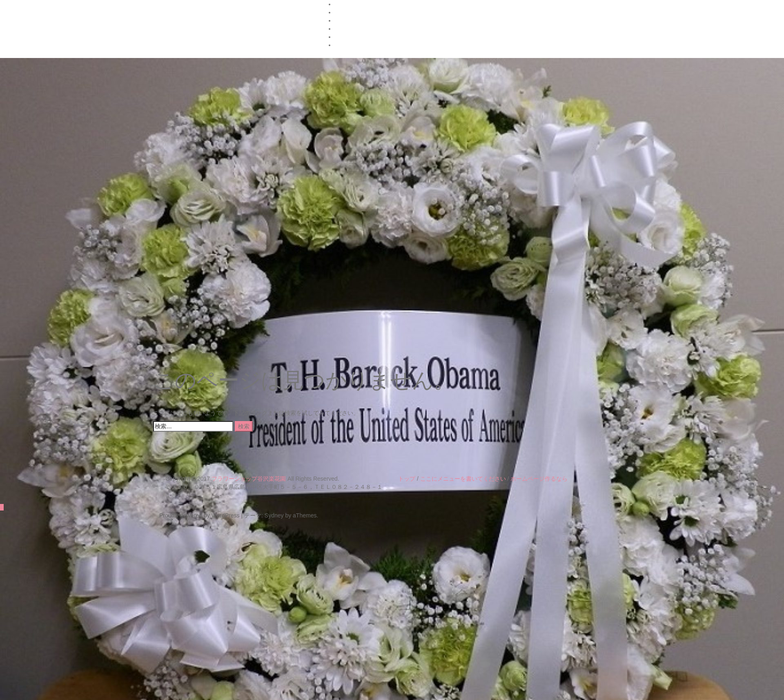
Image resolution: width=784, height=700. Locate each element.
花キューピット (355, 37)
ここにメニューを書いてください (463, 479)
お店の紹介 (349, 29)
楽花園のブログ (355, 45)
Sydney (274, 515)
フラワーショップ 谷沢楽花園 (228, 34)
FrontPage (348, 12)
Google (344, 20)
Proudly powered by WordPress (199, 515)
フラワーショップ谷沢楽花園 (249, 479)
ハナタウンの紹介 (358, 4)
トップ (407, 479)
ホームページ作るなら (539, 479)
